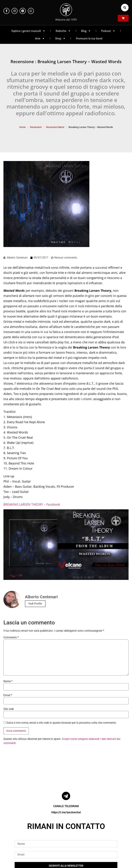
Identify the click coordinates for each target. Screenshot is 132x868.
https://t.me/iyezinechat (66, 812)
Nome (8, 681)
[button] (125, 8)
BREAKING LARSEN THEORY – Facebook (32, 504)
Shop (60, 38)
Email (8, 695)
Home (22, 127)
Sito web (9, 709)
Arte (40, 38)
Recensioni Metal (55, 127)
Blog (86, 31)
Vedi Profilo (35, 604)
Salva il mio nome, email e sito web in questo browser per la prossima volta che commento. (62, 723)
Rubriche (63, 31)
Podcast (108, 31)
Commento (11, 637)
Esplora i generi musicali (28, 31)
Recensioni (36, 127)
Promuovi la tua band (89, 38)
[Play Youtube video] (66, 545)
